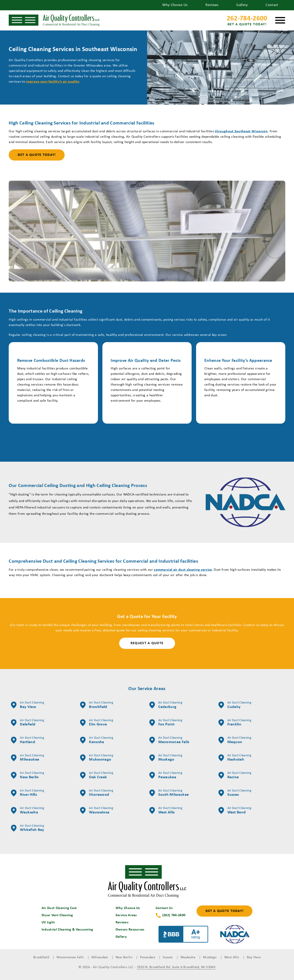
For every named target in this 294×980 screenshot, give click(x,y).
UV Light (48, 922)
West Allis (166, 811)
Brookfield (96, 705)
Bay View (27, 705)
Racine (235, 775)
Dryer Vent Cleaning (57, 915)
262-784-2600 (247, 21)
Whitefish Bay (27, 828)
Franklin (235, 723)
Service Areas (126, 915)
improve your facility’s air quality (53, 82)
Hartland (27, 740)
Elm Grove (96, 723)
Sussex (235, 793)
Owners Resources (130, 930)
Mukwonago (96, 758)
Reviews (212, 5)
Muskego (166, 758)
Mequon (235, 740)
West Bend (235, 811)
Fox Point (166, 723)
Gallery (242, 5)
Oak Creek (96, 775)
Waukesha (27, 811)
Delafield (27, 723)
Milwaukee (27, 758)
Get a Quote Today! (37, 155)
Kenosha (96, 740)
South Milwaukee (169, 793)
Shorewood (96, 793)
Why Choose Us (175, 5)
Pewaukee (166, 775)
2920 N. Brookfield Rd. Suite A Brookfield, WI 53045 (176, 967)
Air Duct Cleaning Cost (59, 908)
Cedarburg (166, 705)
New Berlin (27, 775)
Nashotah (235, 758)
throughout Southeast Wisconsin (241, 131)
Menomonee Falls (169, 740)
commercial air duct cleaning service (183, 570)
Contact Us (164, 908)
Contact (272, 5)
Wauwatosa (96, 811)
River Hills (27, 793)
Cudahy (235, 705)
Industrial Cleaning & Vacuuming (67, 930)
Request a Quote (147, 643)
